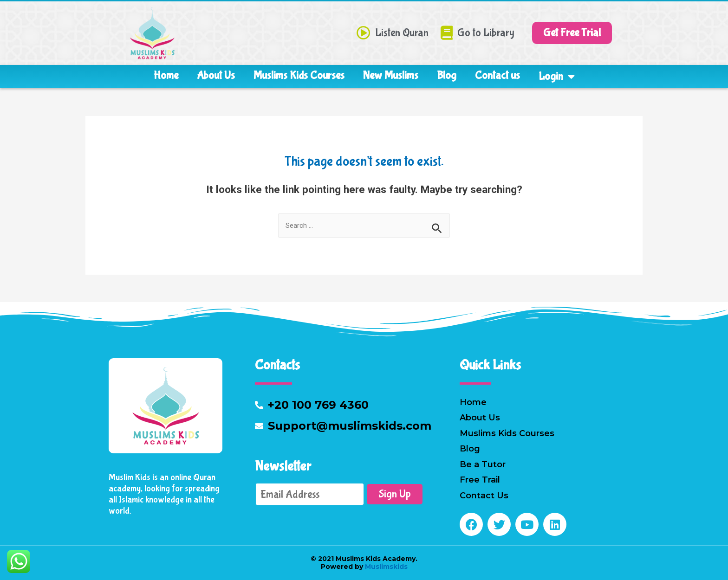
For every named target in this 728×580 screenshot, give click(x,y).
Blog (447, 75)
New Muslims (391, 75)
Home (166, 75)
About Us (216, 75)
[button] (572, 33)
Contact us (497, 75)
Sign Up (395, 494)
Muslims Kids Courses (299, 75)
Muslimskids (385, 567)
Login (557, 77)
